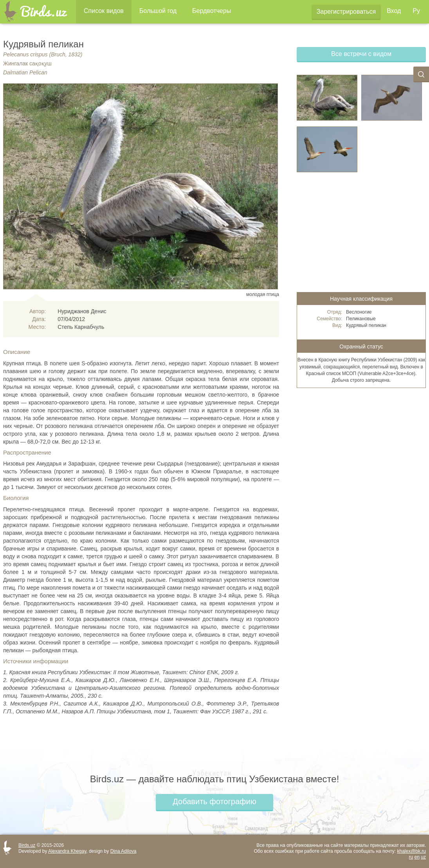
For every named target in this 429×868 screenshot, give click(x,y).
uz (423, 857)
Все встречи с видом (361, 54)
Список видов (104, 11)
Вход (394, 11)
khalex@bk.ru (411, 851)
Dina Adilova (123, 851)
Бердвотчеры (212, 11)
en (417, 857)
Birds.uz (27, 845)
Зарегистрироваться (346, 12)
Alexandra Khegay (67, 851)
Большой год (158, 11)
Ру (416, 11)
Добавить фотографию (214, 801)
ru (411, 857)
